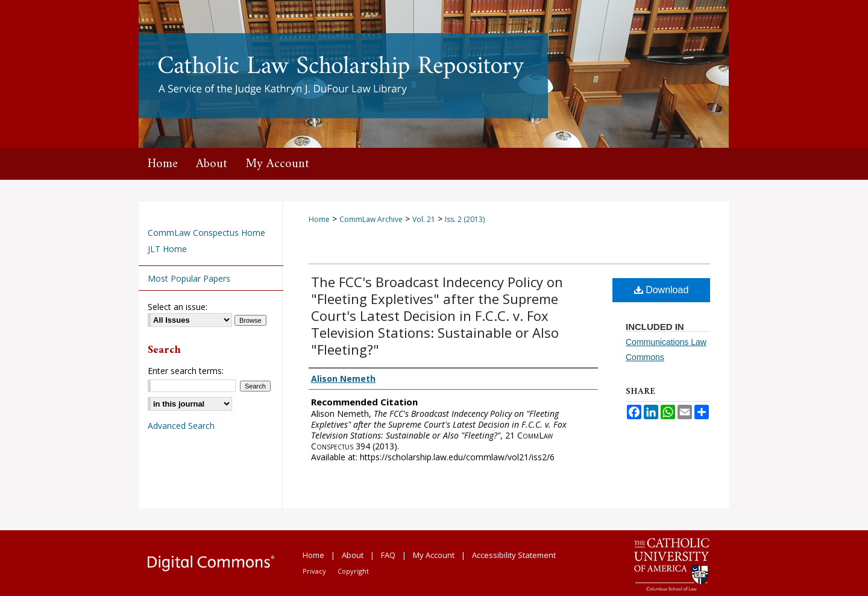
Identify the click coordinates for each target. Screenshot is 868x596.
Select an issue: (178, 307)
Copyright (353, 571)
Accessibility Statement (514, 555)
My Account (434, 555)
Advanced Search (181, 426)
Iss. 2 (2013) (465, 219)
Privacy (314, 571)
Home (319, 219)
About (353, 555)
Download (662, 290)
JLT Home (167, 249)
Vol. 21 (424, 219)
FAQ (388, 555)
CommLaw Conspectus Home (206, 233)
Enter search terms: (186, 371)
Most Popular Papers (189, 278)
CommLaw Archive (371, 219)
